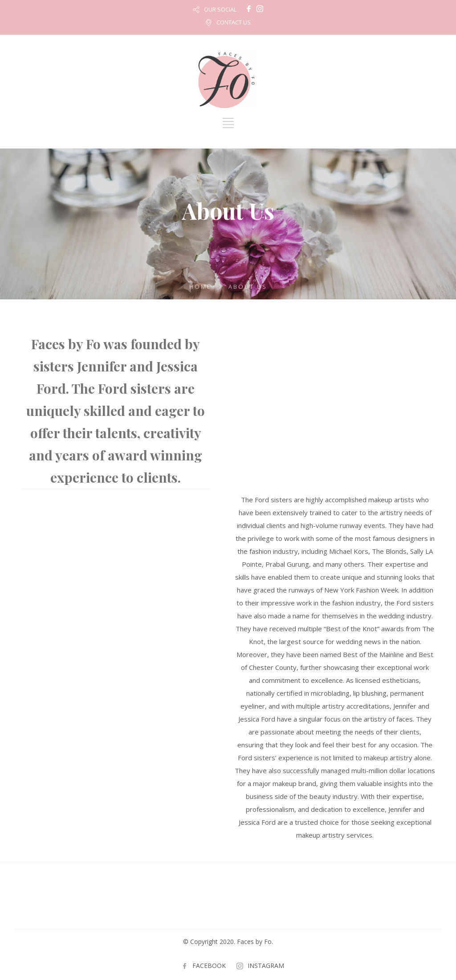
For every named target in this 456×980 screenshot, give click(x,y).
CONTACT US (234, 22)
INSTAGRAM (266, 966)
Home (200, 286)
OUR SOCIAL (220, 9)
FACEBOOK (209, 966)
